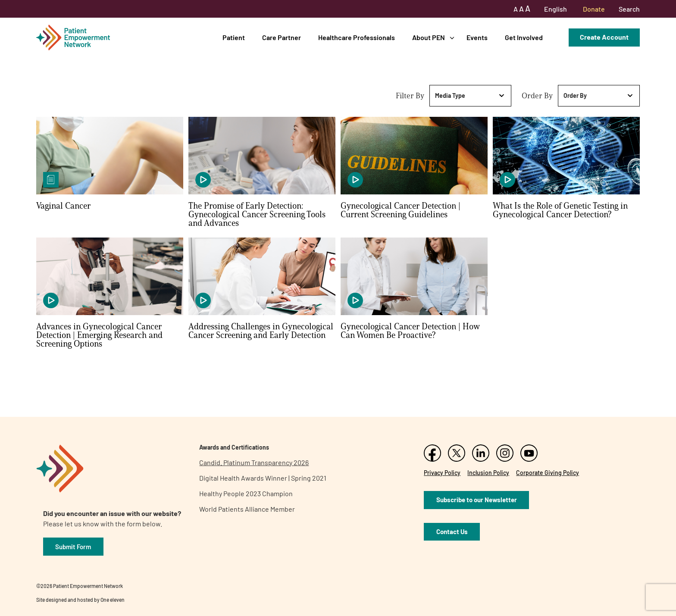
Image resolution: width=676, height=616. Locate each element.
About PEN (429, 37)
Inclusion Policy (488, 473)
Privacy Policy (442, 473)
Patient (234, 37)
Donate (594, 9)
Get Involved (524, 37)
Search (629, 9)
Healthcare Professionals (357, 37)
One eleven (113, 600)
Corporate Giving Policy (548, 473)
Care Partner (282, 37)
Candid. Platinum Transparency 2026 (254, 462)
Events (477, 37)
